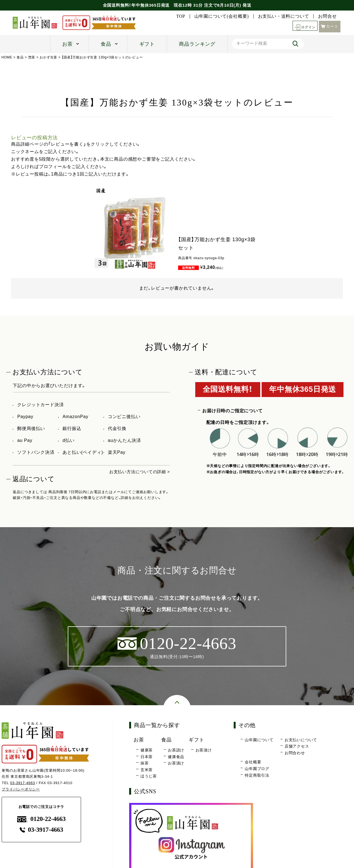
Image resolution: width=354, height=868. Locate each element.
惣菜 (32, 57)
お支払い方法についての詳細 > (138, 472)
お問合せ (327, 16)
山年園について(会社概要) (222, 16)
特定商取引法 (257, 776)
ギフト (147, 44)
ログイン (304, 26)
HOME (7, 57)
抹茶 (145, 764)
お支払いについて (301, 740)
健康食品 (176, 757)
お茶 (67, 44)
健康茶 (147, 751)
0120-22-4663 (41, 819)
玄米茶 (147, 770)
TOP (181, 16)
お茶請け (176, 751)
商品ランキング (197, 44)
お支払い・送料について (284, 16)
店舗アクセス (297, 747)
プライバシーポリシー (21, 790)
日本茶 (147, 757)
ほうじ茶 (149, 777)
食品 (106, 44)
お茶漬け (176, 764)
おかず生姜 (49, 57)
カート (330, 26)
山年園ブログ (257, 769)
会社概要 (253, 763)
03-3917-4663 (23, 783)
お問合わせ (295, 753)
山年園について (259, 740)
